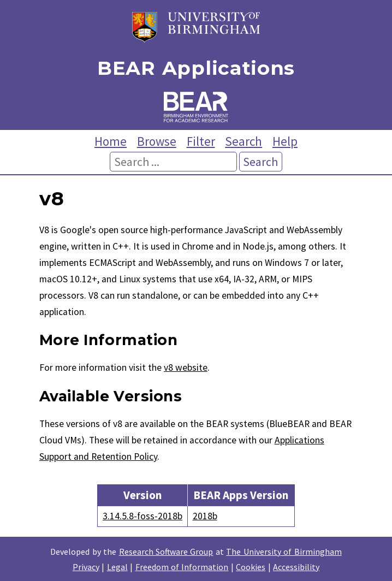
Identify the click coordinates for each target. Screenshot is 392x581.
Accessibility (296, 567)
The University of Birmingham (284, 552)
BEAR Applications (196, 69)
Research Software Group (166, 552)
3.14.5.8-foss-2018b (142, 516)
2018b (205, 516)
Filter (201, 141)
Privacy (86, 567)
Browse (157, 141)
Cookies (251, 567)
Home (111, 141)
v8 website (186, 367)
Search (243, 141)
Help (285, 141)
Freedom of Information (182, 567)
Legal (117, 567)
